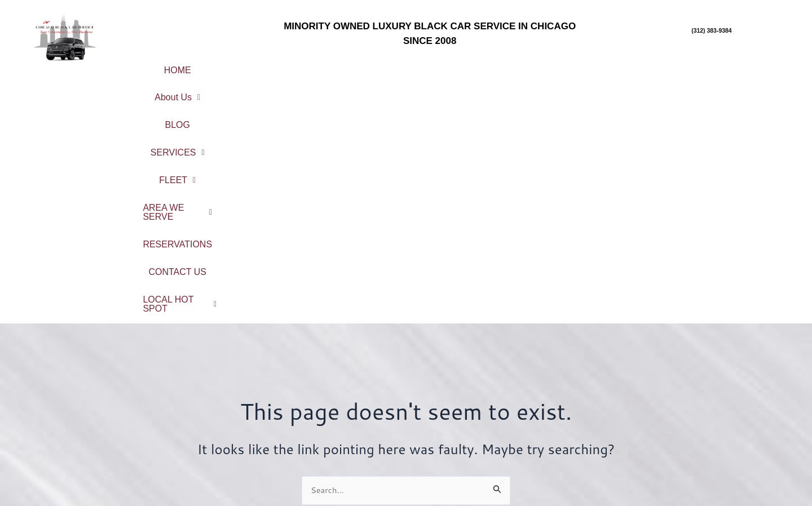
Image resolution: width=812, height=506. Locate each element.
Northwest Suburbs (713, 432)
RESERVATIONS (654, 66)
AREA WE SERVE (546, 66)
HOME (173, 66)
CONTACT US (748, 66)
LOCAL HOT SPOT (471, 84)
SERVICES (380, 66)
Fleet (307, 423)
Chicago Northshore (713, 403)
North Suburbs (713, 417)
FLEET (456, 66)
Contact (307, 453)
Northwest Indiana (713, 477)
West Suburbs (713, 462)
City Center (713, 387)
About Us (241, 66)
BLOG (310, 66)
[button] (241, 66)
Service (307, 408)
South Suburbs (713, 447)
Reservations (307, 438)
